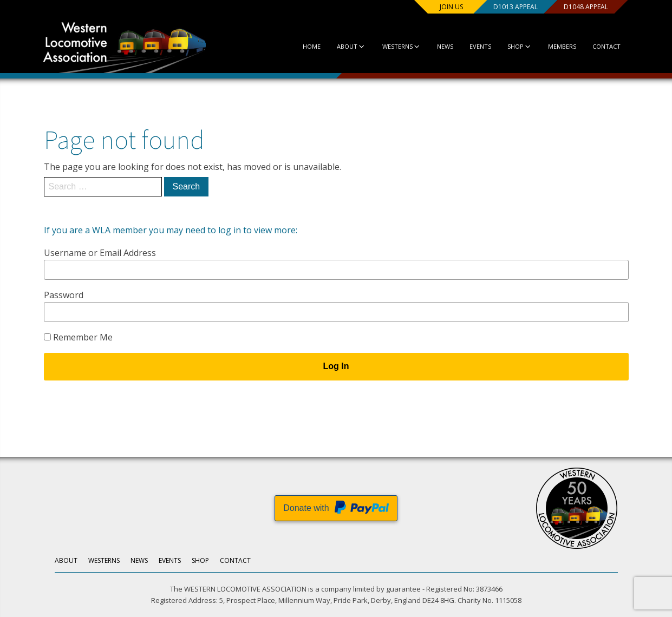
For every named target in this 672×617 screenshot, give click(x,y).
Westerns (401, 46)
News (445, 46)
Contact (606, 46)
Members (562, 46)
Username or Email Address (100, 253)
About (351, 46)
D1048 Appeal (585, 7)
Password (64, 295)
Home (311, 46)
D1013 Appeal (514, 7)
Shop (519, 46)
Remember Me (78, 337)
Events (480, 46)
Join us (450, 7)
